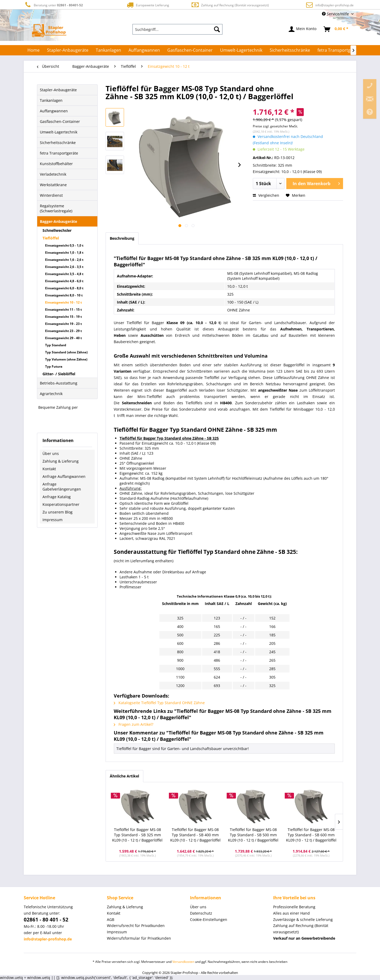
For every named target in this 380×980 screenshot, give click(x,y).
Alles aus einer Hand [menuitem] (291, 913)
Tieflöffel (51, 238)
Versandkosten (183, 962)
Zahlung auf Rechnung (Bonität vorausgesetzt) (230, 5)
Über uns (51, 453)
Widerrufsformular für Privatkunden (139, 938)
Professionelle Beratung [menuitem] (294, 907)
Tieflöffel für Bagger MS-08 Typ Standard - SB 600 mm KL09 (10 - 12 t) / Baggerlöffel (311, 835)
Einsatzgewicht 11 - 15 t (63, 309)
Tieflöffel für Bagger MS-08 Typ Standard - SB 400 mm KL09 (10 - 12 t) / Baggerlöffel (195, 835)
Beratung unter (53, 5)
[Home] (34, 50)
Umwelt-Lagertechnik (59, 132)
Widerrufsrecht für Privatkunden (136, 926)
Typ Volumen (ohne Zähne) (66, 359)
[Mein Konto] (303, 29)
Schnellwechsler (57, 230)
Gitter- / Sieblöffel (59, 374)
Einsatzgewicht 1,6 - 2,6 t (64, 260)
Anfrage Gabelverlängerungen (62, 487)
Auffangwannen (54, 111)
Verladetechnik (53, 174)
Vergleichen (266, 195)
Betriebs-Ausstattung (59, 383)
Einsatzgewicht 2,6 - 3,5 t (64, 267)
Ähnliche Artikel (124, 776)
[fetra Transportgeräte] (339, 50)
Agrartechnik (51, 394)
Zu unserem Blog (58, 512)
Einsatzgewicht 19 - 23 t (63, 324)
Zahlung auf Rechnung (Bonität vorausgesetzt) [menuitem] (301, 929)
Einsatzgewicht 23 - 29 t (63, 331)
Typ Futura (54, 366)
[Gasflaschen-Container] (190, 50)
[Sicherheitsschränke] (290, 50)
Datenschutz (201, 913)
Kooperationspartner (61, 504)
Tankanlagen (51, 100)
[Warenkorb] (336, 29)
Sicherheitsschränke (58, 143)
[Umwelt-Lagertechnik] (241, 50)
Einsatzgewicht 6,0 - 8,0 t (64, 288)
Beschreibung (122, 238)
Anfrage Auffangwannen (64, 476)
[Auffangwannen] (144, 50)
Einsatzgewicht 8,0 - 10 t (64, 295)
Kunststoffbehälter (56, 164)
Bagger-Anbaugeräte (58, 221)
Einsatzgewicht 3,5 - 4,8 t (64, 274)
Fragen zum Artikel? (134, 724)
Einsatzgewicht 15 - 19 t (63, 317)
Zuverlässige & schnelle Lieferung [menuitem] (303, 919)
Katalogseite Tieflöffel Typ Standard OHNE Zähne (159, 703)
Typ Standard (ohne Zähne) (66, 352)
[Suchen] (217, 29)
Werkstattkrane (53, 185)
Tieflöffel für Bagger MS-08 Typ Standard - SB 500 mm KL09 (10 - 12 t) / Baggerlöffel (253, 835)
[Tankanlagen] (108, 50)
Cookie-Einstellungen (209, 919)
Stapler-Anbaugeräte (58, 90)
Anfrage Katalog (57, 497)
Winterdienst (51, 195)
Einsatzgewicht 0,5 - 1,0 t (64, 245)
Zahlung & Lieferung (61, 461)
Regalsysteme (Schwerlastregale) (56, 208)
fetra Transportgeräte (59, 153)
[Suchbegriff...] (178, 29)
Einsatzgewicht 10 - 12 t (63, 302)
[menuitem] (178, 29)
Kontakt (49, 469)
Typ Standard (56, 345)
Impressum (53, 520)
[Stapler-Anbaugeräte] (68, 50)
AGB (111, 919)
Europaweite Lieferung (148, 5)
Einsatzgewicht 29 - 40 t (63, 338)
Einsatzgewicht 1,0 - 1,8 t (64, 253)
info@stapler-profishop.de (334, 5)
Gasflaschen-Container (60, 121)
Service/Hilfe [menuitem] (336, 14)
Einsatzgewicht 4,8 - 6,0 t (64, 281)
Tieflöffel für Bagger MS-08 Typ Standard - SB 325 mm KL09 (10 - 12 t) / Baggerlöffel (137, 835)
